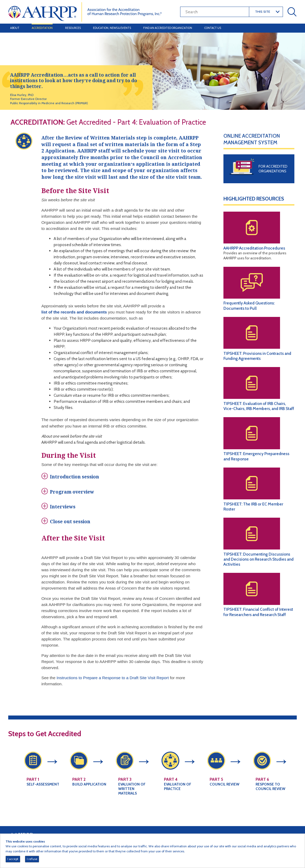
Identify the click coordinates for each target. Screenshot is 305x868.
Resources (73, 28)
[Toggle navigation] (291, 28)
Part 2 (79, 786)
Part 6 (262, 786)
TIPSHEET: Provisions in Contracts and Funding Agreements (257, 356)
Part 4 (171, 786)
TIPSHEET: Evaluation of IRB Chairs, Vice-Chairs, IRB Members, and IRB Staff (259, 406)
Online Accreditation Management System (252, 139)
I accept (13, 859)
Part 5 (216, 786)
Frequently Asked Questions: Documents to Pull (249, 306)
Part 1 (33, 786)
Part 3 (125, 786)
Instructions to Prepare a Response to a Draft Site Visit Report (113, 684)
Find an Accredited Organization (168, 28)
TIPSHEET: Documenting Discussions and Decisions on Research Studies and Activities (259, 559)
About (15, 28)
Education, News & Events (112, 28)
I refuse (32, 859)
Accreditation (42, 28)
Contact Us (213, 28)
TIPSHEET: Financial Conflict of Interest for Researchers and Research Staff (258, 612)
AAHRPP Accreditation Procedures (254, 248)
